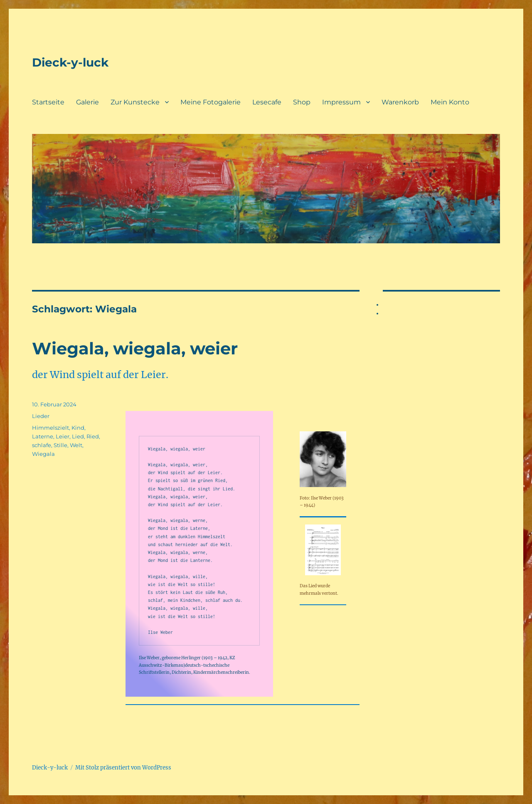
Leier (63, 436)
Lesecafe (267, 102)
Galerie (87, 102)
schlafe (42, 445)
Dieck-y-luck (70, 62)
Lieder (41, 416)
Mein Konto (450, 102)
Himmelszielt (50, 428)
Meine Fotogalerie (211, 102)
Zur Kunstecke (135, 102)
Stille (60, 445)
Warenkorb (400, 102)
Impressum (341, 102)
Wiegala (43, 454)
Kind (78, 428)
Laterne (43, 436)
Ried (93, 436)
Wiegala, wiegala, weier (135, 348)
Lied (78, 436)
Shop (302, 102)
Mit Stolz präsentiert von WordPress (123, 768)
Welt (76, 445)
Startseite (48, 102)
